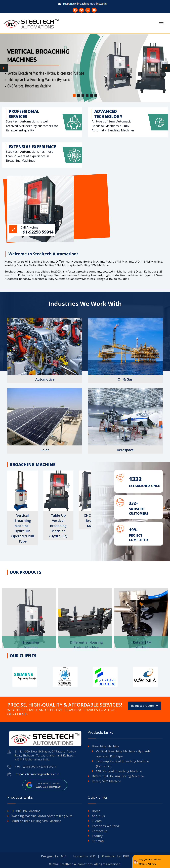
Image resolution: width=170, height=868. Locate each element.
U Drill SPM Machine (26, 811)
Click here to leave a (48, 785)
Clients (97, 821)
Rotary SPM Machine (106, 781)
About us (98, 816)
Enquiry (97, 836)
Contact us (100, 831)
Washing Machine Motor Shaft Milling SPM (42, 816)
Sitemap (98, 841)
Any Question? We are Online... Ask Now (150, 862)
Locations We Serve (106, 826)
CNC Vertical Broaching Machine (119, 771)
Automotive (45, 379)
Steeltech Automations (76, 864)
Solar (45, 450)
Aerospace (125, 450)
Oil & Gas (125, 379)
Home (96, 811)
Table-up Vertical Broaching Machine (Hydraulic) (58, 526)
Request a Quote (145, 706)
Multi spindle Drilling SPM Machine (36, 821)
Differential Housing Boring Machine (118, 776)
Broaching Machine (106, 746)
